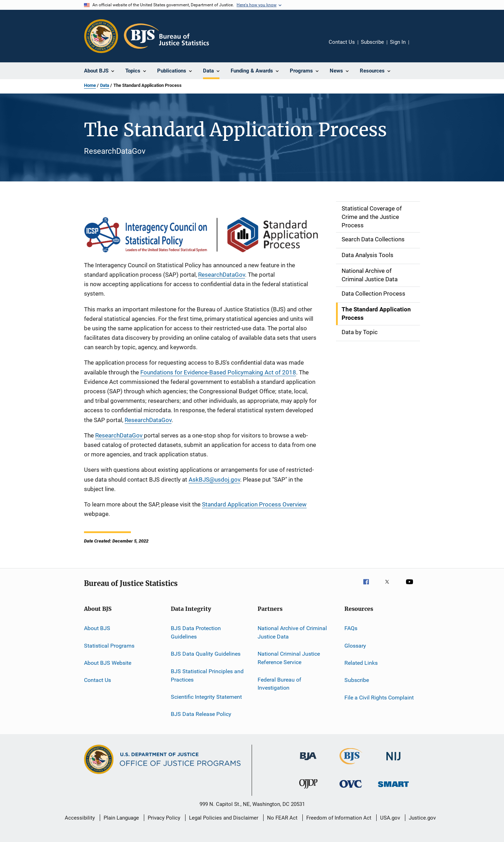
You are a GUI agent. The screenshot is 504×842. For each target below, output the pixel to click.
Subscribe (372, 42)
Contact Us (342, 42)
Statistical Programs (109, 645)
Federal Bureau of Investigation (279, 684)
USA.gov (390, 818)
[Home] (166, 36)
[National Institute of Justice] (393, 762)
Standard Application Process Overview (254, 504)
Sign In (398, 42)
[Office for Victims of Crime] (351, 789)
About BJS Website (108, 663)
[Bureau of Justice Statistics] (351, 766)
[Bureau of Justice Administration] (308, 761)
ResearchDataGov (222, 275)
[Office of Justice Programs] (101, 36)
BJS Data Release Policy (201, 714)
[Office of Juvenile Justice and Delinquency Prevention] (308, 790)
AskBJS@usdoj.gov (214, 479)
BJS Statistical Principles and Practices (207, 675)
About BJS (97, 628)
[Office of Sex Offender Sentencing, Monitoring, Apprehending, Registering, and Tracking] (393, 788)
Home (90, 85)
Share (420, 47)
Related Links (361, 663)
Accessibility (80, 818)
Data (105, 85)
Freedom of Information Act (339, 818)
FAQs (351, 628)
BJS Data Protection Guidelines (196, 632)
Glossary (355, 645)
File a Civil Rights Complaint (379, 698)
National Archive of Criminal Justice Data (292, 632)
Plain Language (121, 818)
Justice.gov (422, 818)
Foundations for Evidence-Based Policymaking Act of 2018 (218, 372)
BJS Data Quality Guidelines (206, 654)
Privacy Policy (164, 818)
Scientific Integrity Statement (206, 697)
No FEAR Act (282, 818)
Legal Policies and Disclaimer (224, 818)
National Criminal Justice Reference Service (289, 658)
